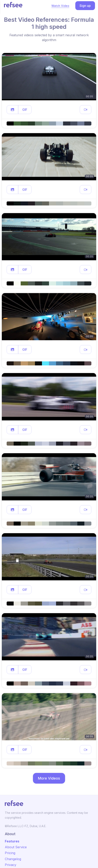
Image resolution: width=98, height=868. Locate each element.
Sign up (85, 6)
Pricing (10, 853)
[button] (12, 110)
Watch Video (60, 6)
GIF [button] (25, 110)
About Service (16, 847)
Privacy (11, 865)
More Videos (49, 778)
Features (12, 841)
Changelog (13, 859)
